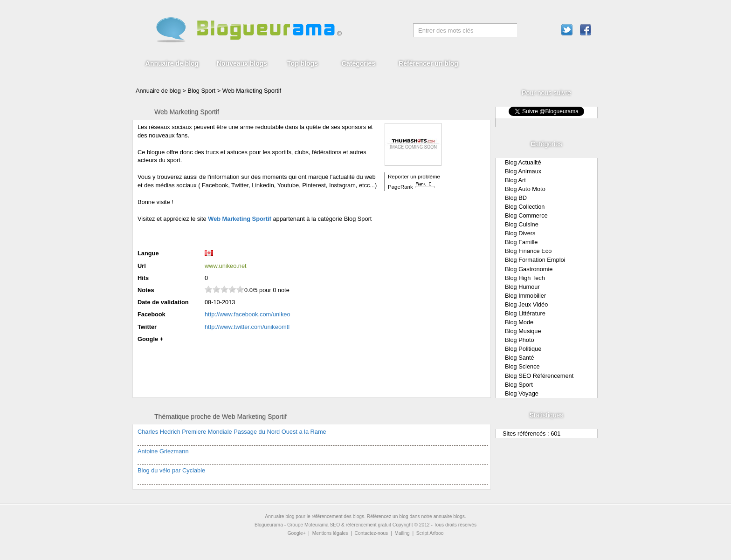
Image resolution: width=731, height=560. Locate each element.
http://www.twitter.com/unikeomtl (247, 327)
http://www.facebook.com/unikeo (248, 314)
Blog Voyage (522, 393)
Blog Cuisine (522, 224)
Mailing (402, 533)
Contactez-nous (372, 533)
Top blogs (303, 63)
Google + (150, 339)
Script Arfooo (430, 533)
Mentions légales (330, 533)
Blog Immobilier (525, 296)
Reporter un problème (414, 177)
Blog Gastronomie (529, 269)
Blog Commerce (526, 215)
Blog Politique (523, 349)
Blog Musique (523, 331)
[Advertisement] (247, 235)
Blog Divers (520, 233)
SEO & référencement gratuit (361, 525)
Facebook (152, 314)
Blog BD (516, 198)
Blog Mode (519, 322)
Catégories (359, 63)
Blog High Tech (525, 278)
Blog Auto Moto (525, 189)
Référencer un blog (428, 63)
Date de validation (163, 302)
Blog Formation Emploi (535, 260)
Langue (148, 253)
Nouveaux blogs (242, 63)
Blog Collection (525, 207)
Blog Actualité (523, 162)
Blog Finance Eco (528, 251)
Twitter (147, 327)
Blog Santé (520, 358)
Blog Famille (521, 242)
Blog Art (515, 180)
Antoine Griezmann (163, 451)
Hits (143, 278)
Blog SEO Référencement (539, 376)
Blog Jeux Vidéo (526, 304)
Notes (146, 290)
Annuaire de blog (172, 63)
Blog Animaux (523, 171)
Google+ (297, 533)
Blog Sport (519, 385)
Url (142, 266)
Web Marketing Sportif (252, 91)
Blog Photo (520, 340)
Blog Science (522, 366)
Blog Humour (522, 287)
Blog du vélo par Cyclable (171, 470)
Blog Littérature (525, 313)
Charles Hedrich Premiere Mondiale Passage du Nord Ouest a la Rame (232, 432)
